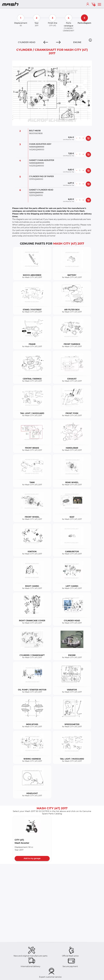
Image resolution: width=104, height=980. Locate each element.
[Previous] (46, 42)
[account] (88, 4)
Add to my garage (32, 858)
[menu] (99, 4)
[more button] (83, 138)
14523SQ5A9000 (36, 166)
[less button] (77, 138)
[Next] (58, 42)
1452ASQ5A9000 (37, 150)
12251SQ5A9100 (36, 195)
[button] (90, 40)
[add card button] (88, 138)
